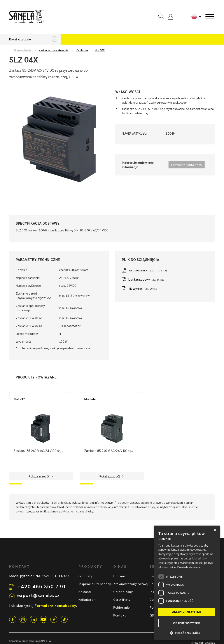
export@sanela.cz (38, 595)
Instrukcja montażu (141, 270)
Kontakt (120, 615)
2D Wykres (136, 288)
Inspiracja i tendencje (95, 584)
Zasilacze (82, 50)
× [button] (215, 530)
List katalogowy (139, 279)
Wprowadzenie (22, 50)
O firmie (120, 576)
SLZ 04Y (19, 399)
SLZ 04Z (90, 399)
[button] (187, 633)
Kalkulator (87, 599)
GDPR (154, 615)
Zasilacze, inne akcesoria (54, 50)
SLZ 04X (100, 50)
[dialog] (187, 583)
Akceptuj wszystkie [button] (187, 612)
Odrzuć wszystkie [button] (187, 623)
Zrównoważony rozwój (131, 584)
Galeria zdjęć (123, 592)
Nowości (85, 592)
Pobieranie (122, 607)
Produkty (86, 576)
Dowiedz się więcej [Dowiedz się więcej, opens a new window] (189, 567)
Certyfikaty (122, 599)
